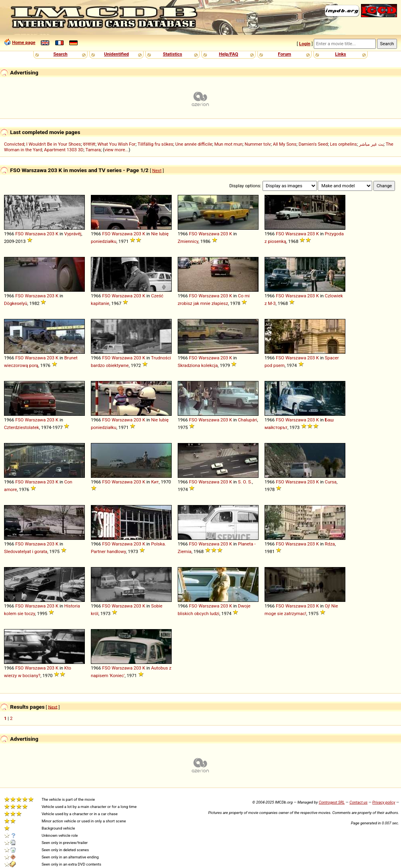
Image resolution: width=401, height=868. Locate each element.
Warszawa (35, 234)
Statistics (172, 54)
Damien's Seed (313, 144)
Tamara (93, 150)
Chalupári (248, 420)
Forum (285, 54)
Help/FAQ (229, 54)
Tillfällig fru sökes (155, 144)
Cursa (331, 482)
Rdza (330, 544)
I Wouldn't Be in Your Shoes (54, 144)
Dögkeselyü (16, 303)
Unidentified (116, 54)
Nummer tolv (258, 144)
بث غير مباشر (371, 144)
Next (157, 170)
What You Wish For (117, 144)
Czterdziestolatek (21, 427)
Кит (155, 482)
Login (305, 44)
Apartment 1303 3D (64, 150)
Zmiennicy (188, 241)
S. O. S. (245, 482)
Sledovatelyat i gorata (26, 551)
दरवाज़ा (89, 144)
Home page (24, 42)
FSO (19, 234)
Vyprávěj (73, 234)
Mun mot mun (228, 144)
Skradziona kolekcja (198, 365)
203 (51, 234)
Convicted (14, 144)
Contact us (358, 802)
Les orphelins (343, 144)
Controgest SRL (332, 802)
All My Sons (285, 144)
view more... (117, 150)
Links (340, 54)
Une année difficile (194, 144)
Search (60, 54)
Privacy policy (384, 802)
